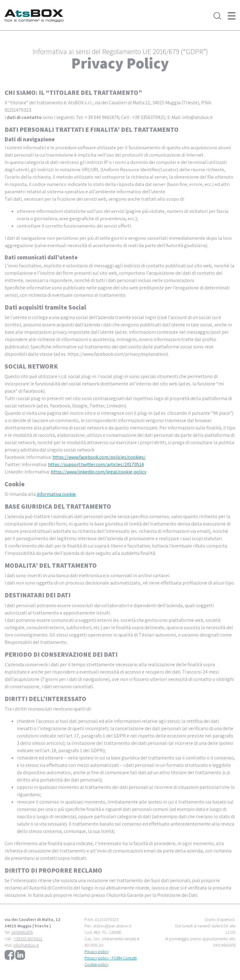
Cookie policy (96, 964)
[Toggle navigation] (232, 16)
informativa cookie (56, 494)
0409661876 (22, 932)
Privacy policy (97, 952)
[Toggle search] (217, 16)
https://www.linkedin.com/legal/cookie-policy (98, 472)
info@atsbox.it (26, 945)
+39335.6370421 (28, 939)
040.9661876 (224, 945)
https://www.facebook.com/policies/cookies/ (99, 457)
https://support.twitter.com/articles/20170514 (96, 464)
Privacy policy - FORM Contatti (111, 958)
